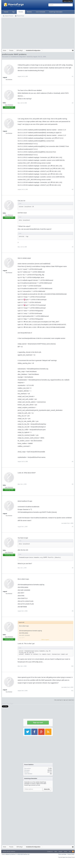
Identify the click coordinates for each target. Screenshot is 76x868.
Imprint (60, 852)
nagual (35, 57)
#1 (73, 76)
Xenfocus (13, 852)
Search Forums (9, 16)
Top (70, 852)
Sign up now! (38, 723)
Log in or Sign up (68, 1)
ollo (51, 774)
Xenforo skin (6, 852)
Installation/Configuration (18, 57)
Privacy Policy (71, 854)
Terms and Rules (62, 854)
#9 (73, 611)
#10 (72, 666)
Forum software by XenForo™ (16, 854)
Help (56, 852)
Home (65, 852)
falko (4, 103)
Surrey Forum (71, 857)
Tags (13, 12)
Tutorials (6, 12)
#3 (73, 189)
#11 (72, 691)
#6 (73, 484)
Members (29, 12)
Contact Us (50, 852)
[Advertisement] (38, 33)
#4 (73, 247)
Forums (21, 12)
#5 (73, 462)
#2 (73, 103)
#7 (73, 527)
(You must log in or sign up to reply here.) (64, 700)
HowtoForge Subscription (56, 12)
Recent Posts (21, 16)
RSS (73, 852)
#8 (73, 568)
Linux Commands (41, 12)
